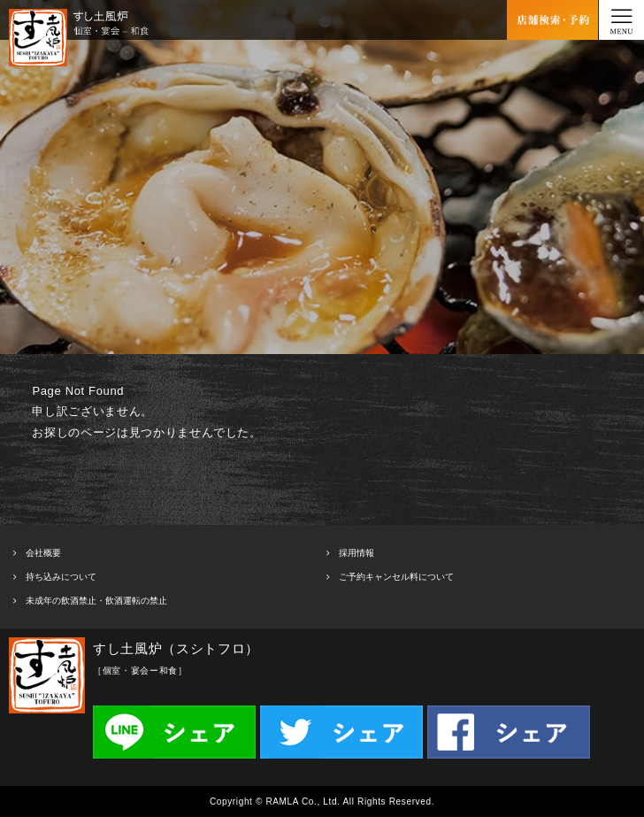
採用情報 (356, 553)
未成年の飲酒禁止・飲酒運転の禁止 (96, 601)
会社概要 (43, 553)
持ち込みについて (61, 577)
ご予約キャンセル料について (396, 577)
